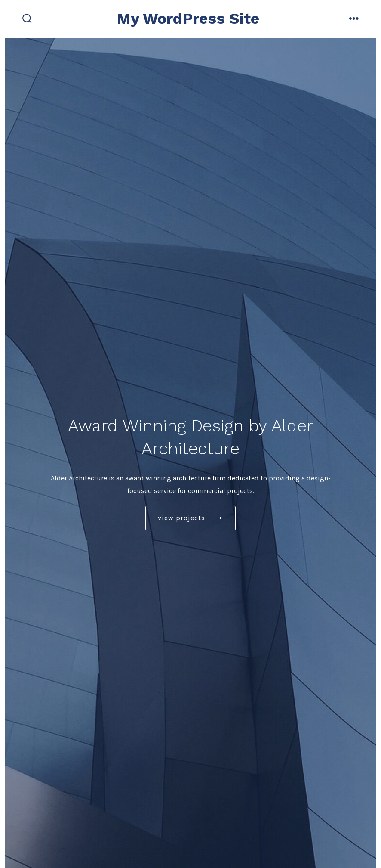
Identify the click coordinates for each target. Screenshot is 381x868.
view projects (181, 518)
